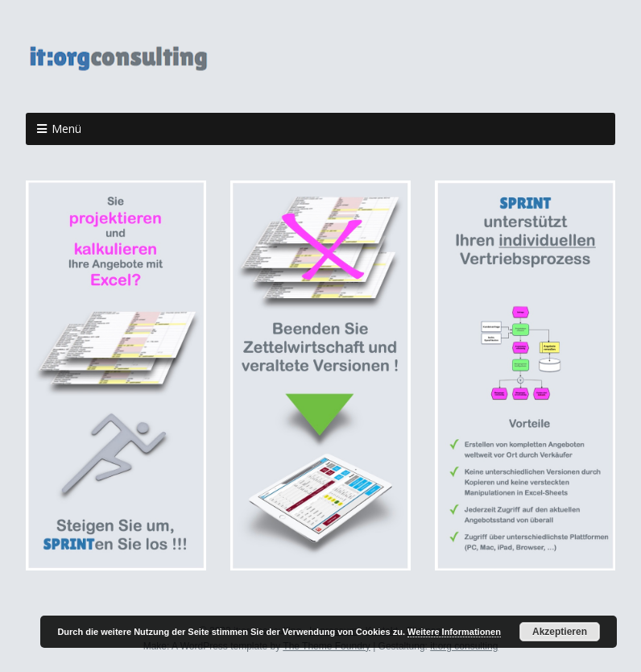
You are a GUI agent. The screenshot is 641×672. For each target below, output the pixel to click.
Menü (66, 129)
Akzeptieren (560, 632)
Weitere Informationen (454, 632)
